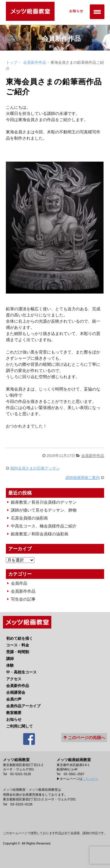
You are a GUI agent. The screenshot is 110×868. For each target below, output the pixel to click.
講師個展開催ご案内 (83, 478)
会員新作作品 (35, 62)
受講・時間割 (18, 652)
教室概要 (14, 713)
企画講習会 (16, 692)
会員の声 (14, 699)
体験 (10, 665)
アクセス (14, 679)
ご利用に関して (20, 726)
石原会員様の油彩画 (29, 518)
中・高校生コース (21, 672)
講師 (10, 659)
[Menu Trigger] (97, 12)
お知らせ (74, 11)
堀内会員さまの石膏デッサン (35, 468)
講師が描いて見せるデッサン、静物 (44, 510)
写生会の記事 (23, 599)
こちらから (90, 779)
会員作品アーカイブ (23, 706)
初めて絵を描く (20, 638)
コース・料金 (18, 645)
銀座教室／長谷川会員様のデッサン (44, 502)
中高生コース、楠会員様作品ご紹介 (44, 526)
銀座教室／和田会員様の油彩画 (40, 534)
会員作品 (19, 583)
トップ (12, 62)
